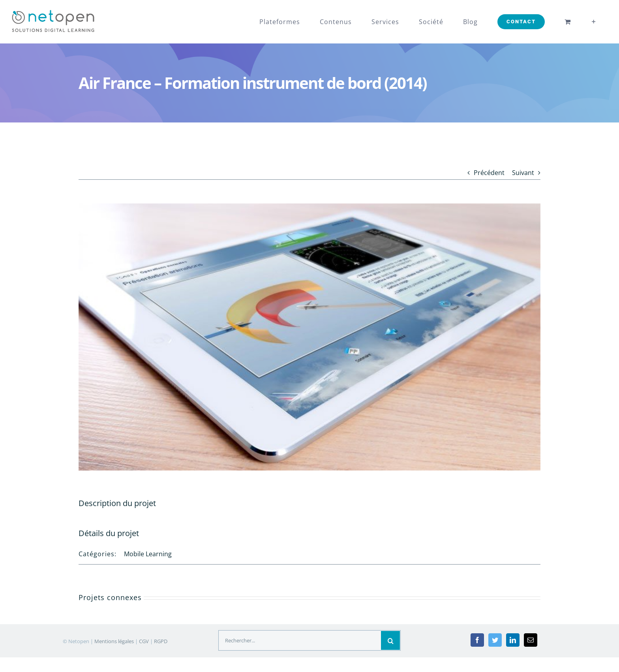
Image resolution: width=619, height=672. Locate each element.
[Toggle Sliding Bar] (594, 22)
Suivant (523, 173)
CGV (144, 641)
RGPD (161, 641)
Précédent (489, 173)
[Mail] (531, 640)
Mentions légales (114, 641)
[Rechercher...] (300, 640)
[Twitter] (495, 640)
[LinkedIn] (513, 640)
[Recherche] (390, 640)
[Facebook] (477, 640)
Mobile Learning (148, 554)
